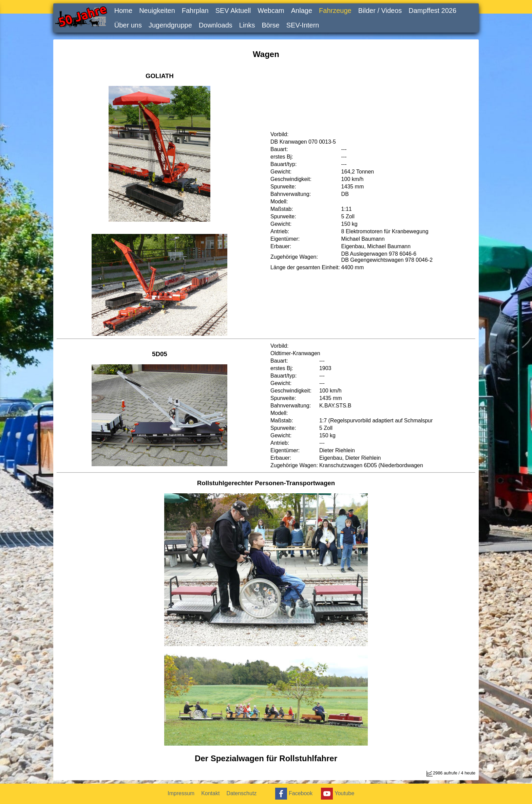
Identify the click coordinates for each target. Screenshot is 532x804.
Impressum (181, 793)
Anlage (302, 11)
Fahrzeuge (335, 11)
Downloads (216, 25)
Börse (271, 25)
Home (123, 11)
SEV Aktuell (233, 11)
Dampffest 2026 (432, 11)
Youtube (337, 794)
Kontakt (210, 793)
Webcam (271, 11)
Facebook (293, 794)
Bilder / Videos (380, 11)
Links (247, 25)
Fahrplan (195, 11)
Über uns (128, 25)
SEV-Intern (303, 25)
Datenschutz (241, 793)
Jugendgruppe (170, 25)
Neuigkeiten (157, 11)
